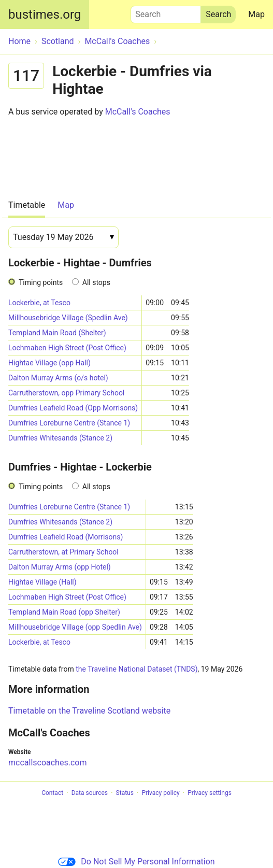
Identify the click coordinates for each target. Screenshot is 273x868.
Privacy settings (210, 793)
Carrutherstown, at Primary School (63, 552)
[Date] (63, 237)
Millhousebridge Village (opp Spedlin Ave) (75, 627)
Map (256, 14)
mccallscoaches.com (47, 763)
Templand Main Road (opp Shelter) (64, 612)
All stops (96, 282)
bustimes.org (45, 15)
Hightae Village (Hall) (42, 582)
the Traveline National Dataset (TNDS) (136, 669)
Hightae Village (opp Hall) (49, 363)
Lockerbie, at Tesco (39, 303)
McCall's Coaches (138, 112)
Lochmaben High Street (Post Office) (67, 348)
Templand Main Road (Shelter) (57, 333)
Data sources (90, 793)
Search (166, 12)
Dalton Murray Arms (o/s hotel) (58, 378)
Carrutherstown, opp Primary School (66, 393)
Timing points (41, 282)
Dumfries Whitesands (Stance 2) (60, 438)
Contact (52, 793)
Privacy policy (160, 793)
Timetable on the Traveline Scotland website (89, 711)
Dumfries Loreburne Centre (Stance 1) (69, 423)
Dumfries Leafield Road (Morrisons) (66, 537)
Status (125, 793)
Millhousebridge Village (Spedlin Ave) (68, 318)
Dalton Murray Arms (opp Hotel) (60, 567)
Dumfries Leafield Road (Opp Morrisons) (73, 408)
